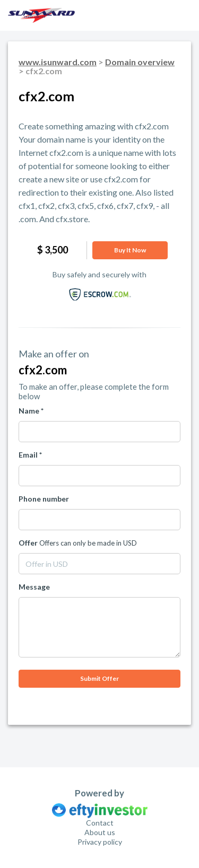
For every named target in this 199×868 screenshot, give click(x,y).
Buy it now (130, 250)
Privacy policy (100, 842)
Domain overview (140, 62)
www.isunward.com (58, 62)
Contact (100, 823)
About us (100, 832)
